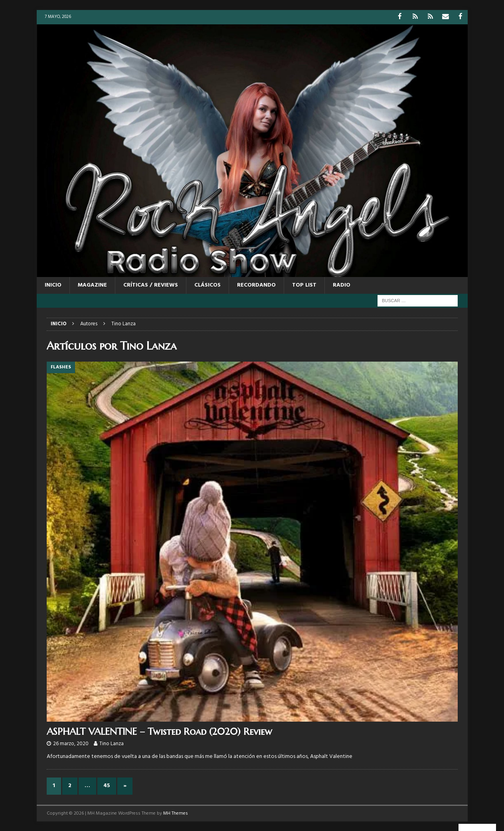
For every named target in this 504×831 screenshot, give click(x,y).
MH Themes (176, 813)
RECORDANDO (256, 285)
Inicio (53, 285)
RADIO (342, 285)
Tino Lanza (112, 743)
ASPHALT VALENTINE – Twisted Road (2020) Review (159, 731)
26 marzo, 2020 (71, 743)
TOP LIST (304, 285)
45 (107, 785)
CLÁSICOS (208, 285)
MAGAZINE (92, 285)
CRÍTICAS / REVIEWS (151, 285)
